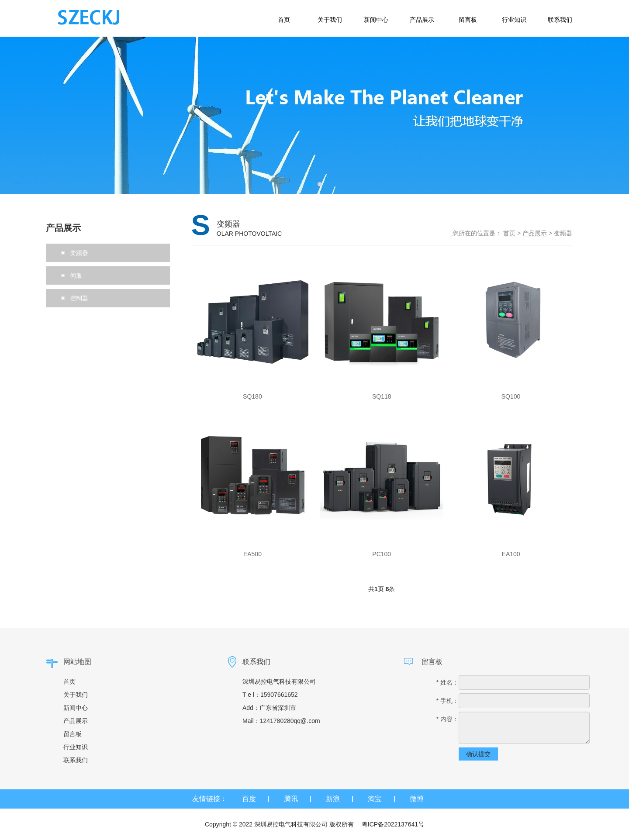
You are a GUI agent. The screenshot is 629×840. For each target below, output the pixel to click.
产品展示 (535, 233)
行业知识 (76, 747)
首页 (509, 233)
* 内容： (448, 719)
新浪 (333, 799)
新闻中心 (76, 708)
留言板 (73, 734)
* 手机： (448, 701)
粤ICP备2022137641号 (393, 824)
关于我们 (76, 695)
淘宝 (375, 799)
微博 (417, 799)
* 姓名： (448, 682)
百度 (249, 799)
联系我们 (76, 760)
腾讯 (291, 799)
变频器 (563, 233)
